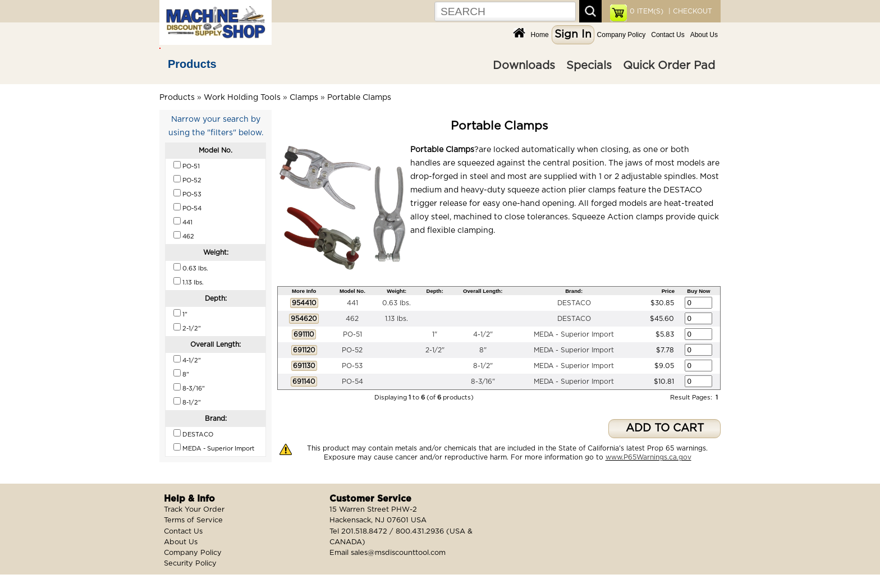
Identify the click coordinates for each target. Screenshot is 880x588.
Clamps (304, 98)
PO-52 (352, 350)
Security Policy (190, 564)
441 (352, 303)
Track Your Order (194, 510)
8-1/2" (483, 366)
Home (540, 35)
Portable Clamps (359, 98)
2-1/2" (435, 350)
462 (352, 319)
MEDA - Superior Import (574, 334)
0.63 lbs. (397, 303)
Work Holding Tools (242, 98)
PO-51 (352, 334)
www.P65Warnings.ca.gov (648, 457)
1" (435, 334)
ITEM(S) (647, 11)
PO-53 (352, 366)
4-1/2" (483, 334)
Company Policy (622, 35)
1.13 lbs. (397, 319)
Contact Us (668, 35)
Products (192, 64)
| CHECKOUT (689, 11)
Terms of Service (193, 520)
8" (483, 350)
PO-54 (352, 382)
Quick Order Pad (669, 66)
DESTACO (574, 303)
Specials (589, 66)
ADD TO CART (665, 428)
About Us (704, 35)
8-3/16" (483, 382)
